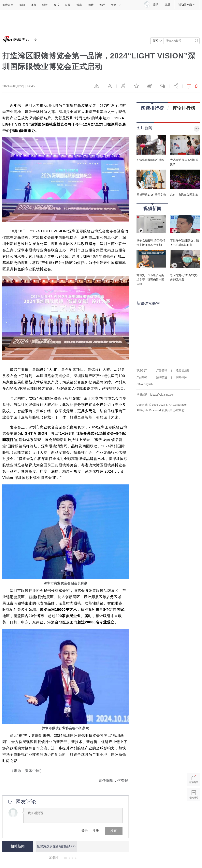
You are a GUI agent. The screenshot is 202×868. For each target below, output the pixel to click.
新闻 (22, 5)
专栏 (102, 5)
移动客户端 (187, 5)
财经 (45, 5)
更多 (116, 5)
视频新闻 (152, 207)
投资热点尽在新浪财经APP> (56, 846)
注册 (167, 4)
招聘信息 (162, 377)
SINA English (145, 384)
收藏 (136, 86)
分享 (176, 86)
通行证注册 (183, 370)
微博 (150, 86)
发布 (114, 831)
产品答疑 (142, 377)
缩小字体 (110, 86)
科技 (68, 5)
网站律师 (181, 377)
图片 (91, 5)
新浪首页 (8, 5)
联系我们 (142, 370)
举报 (97, 86)
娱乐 (56, 5)
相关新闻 (17, 846)
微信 (163, 86)
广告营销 (162, 370)
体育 (34, 5)
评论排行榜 (184, 108)
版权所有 (179, 410)
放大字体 (123, 86)
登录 (85, 831)
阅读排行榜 (152, 107)
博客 (79, 5)
